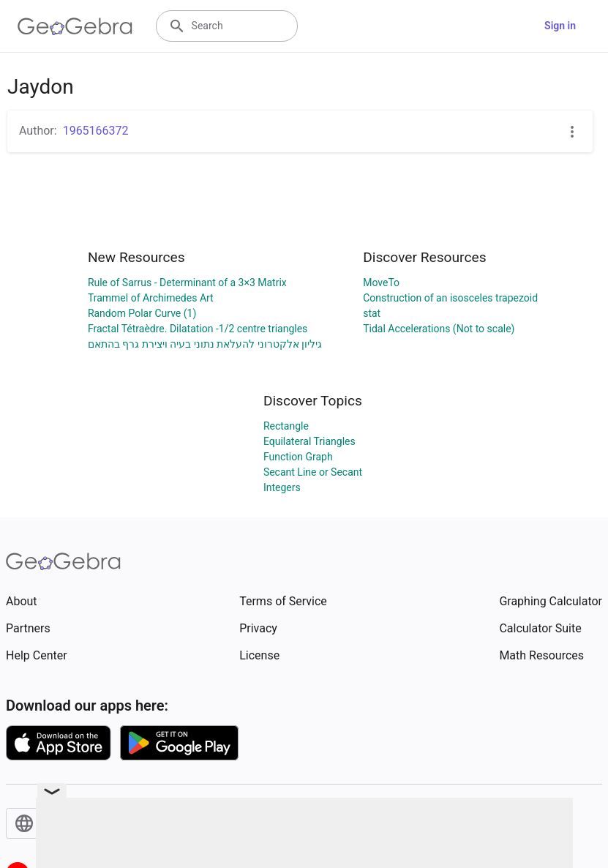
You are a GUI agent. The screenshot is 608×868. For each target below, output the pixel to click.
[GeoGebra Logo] (75, 26)
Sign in (560, 26)
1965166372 (96, 131)
